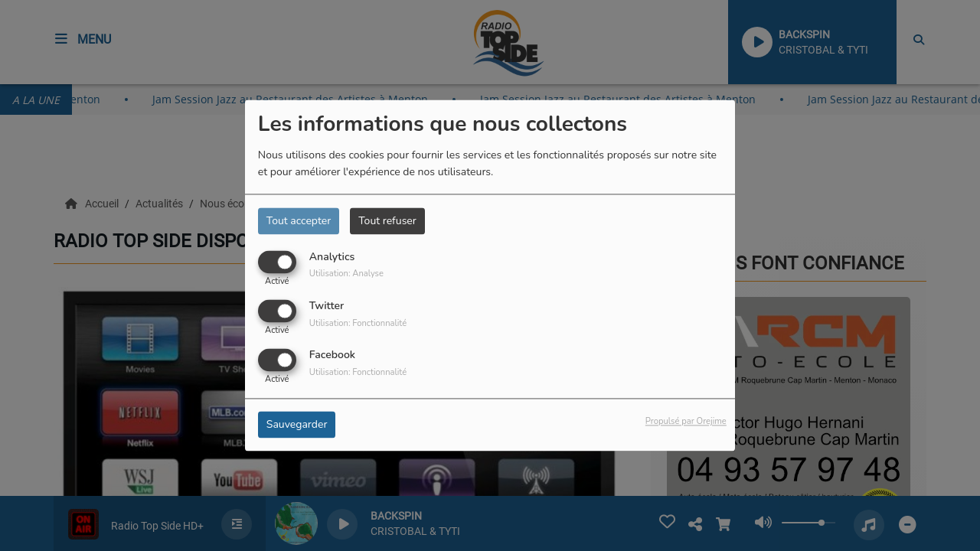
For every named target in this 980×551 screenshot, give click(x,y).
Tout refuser (387, 221)
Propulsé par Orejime (686, 422)
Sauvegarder (297, 425)
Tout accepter (299, 221)
